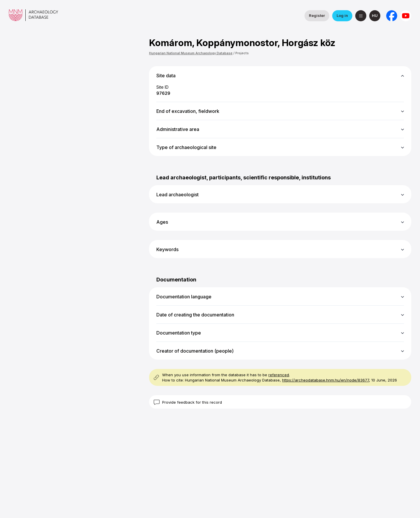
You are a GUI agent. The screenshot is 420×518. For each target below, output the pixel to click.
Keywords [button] (167, 249)
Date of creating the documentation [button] (195, 315)
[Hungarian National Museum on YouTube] (406, 16)
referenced (279, 375)
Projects (242, 53)
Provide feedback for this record (192, 402)
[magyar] (375, 16)
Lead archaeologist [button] (177, 195)
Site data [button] (166, 76)
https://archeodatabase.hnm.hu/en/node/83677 (325, 380)
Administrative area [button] (178, 129)
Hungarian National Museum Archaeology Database (191, 53)
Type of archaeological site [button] (186, 147)
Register (317, 15)
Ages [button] (162, 222)
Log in (342, 15)
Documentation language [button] (184, 297)
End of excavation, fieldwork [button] (188, 111)
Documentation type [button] (179, 333)
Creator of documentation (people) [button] (195, 351)
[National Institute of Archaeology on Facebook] (392, 16)
